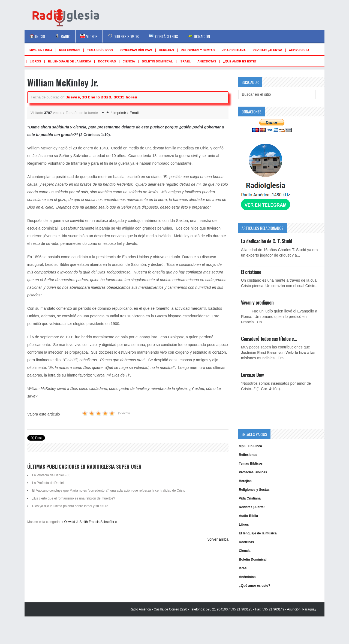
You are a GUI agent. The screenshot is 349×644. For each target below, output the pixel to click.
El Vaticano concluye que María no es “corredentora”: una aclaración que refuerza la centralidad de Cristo (109, 490)
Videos (89, 36)
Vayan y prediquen (257, 302)
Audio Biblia (299, 50)
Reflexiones (70, 50)
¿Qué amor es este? (240, 61)
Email (134, 113)
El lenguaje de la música (70, 61)
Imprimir (120, 113)
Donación (199, 36)
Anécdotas (207, 61)
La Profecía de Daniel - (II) (51, 475)
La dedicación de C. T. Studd (267, 241)
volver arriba (218, 539)
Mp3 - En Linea (41, 50)
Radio (63, 36)
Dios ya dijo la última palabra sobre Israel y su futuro (70, 506)
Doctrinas (107, 61)
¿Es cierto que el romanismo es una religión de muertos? (74, 498)
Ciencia (129, 61)
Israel (185, 61)
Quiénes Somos (123, 36)
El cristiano (251, 272)
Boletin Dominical (157, 61)
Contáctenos (163, 36)
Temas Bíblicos (100, 50)
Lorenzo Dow (252, 375)
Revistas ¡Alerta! (267, 50)
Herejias (166, 50)
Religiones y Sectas (198, 50)
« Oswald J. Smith (75, 522)
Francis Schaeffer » (103, 522)
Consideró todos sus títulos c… (269, 339)
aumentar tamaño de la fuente (108, 111)
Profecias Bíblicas (136, 50)
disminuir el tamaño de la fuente (103, 111)
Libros (35, 61)
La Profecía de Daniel (48, 483)
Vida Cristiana (234, 50)
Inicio (37, 36)
